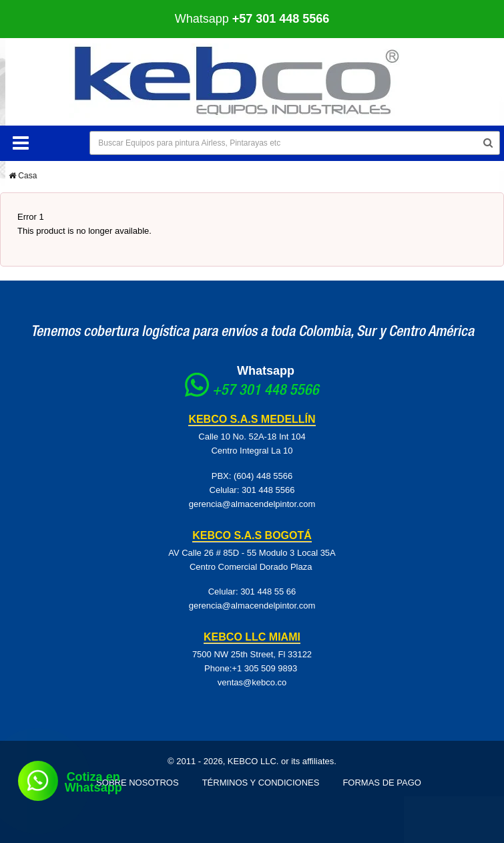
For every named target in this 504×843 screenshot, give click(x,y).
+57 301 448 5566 (266, 391)
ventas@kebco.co (252, 682)
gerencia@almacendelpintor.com (252, 504)
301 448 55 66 (268, 592)
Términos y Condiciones (261, 783)
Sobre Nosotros (138, 783)
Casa (23, 176)
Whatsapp (252, 19)
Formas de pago (382, 783)
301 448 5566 (268, 490)
